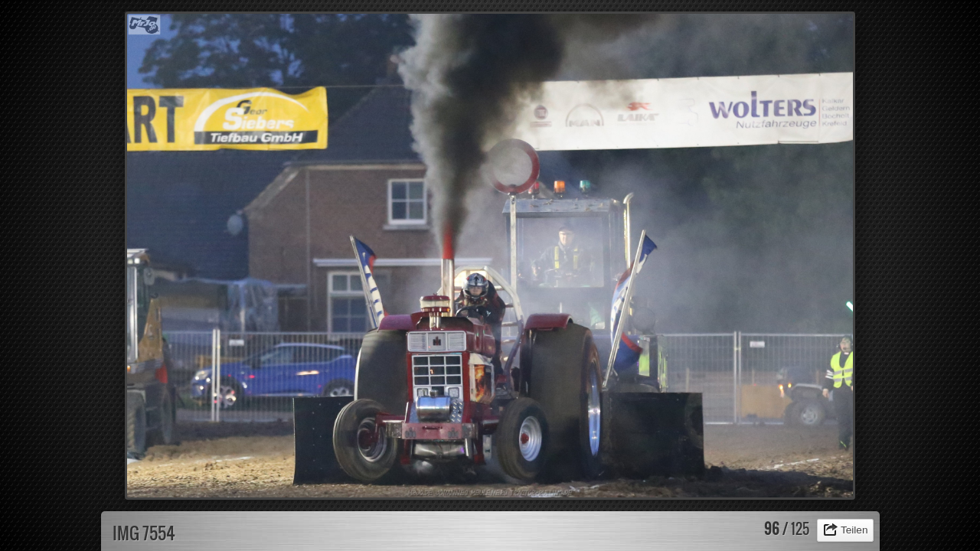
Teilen (854, 530)
